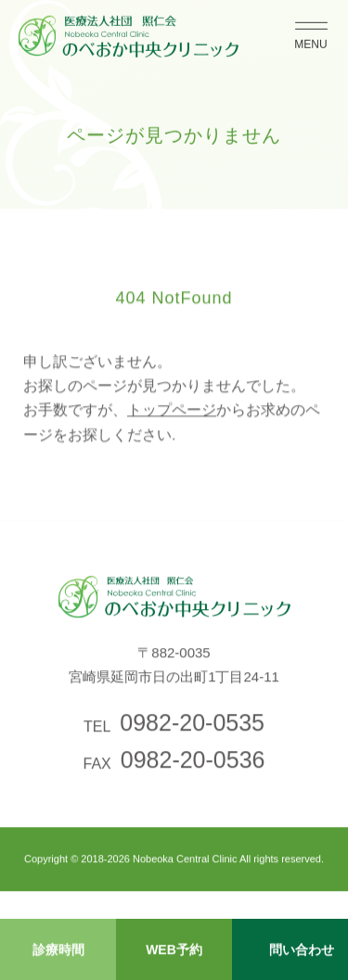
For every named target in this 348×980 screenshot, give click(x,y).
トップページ (172, 415)
